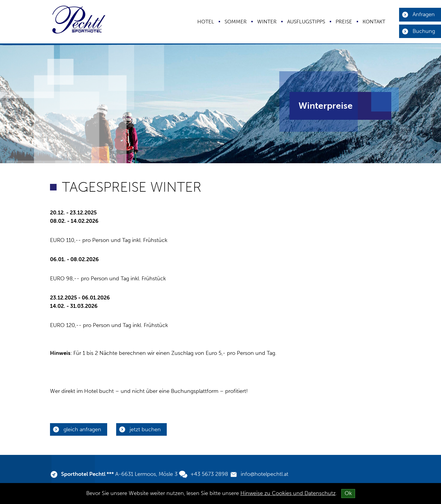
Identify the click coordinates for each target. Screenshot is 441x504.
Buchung (424, 31)
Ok (348, 493)
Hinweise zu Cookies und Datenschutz (288, 493)
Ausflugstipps (306, 22)
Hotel (206, 22)
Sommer (236, 22)
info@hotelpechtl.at (265, 474)
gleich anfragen (82, 429)
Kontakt (374, 22)
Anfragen (424, 14)
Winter (267, 22)
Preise (344, 22)
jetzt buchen (145, 429)
